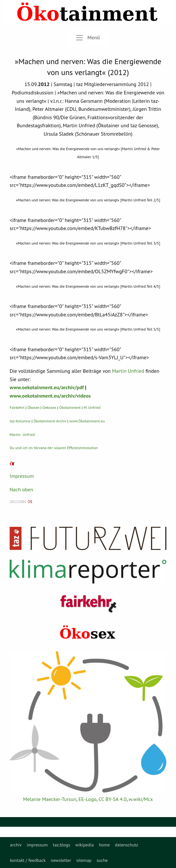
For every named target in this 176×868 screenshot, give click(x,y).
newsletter (61, 860)
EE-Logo (88, 799)
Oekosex (49, 407)
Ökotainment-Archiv (50, 421)
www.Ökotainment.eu (87, 421)
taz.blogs (61, 845)
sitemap (84, 860)
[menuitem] (16, 845)
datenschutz (126, 845)
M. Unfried (92, 407)
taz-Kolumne (20, 421)
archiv (16, 845)
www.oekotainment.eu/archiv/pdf (47, 387)
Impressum (22, 476)
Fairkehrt (17, 407)
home (104, 845)
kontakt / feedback (28, 860)
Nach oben (21, 489)
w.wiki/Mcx (141, 799)
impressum (37, 845)
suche (102, 860)
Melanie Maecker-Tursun (50, 799)
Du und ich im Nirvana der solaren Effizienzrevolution (54, 448)
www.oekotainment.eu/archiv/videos (50, 396)
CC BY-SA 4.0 (112, 799)
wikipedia (84, 845)
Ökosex (34, 407)
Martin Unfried (128, 371)
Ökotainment (70, 407)
